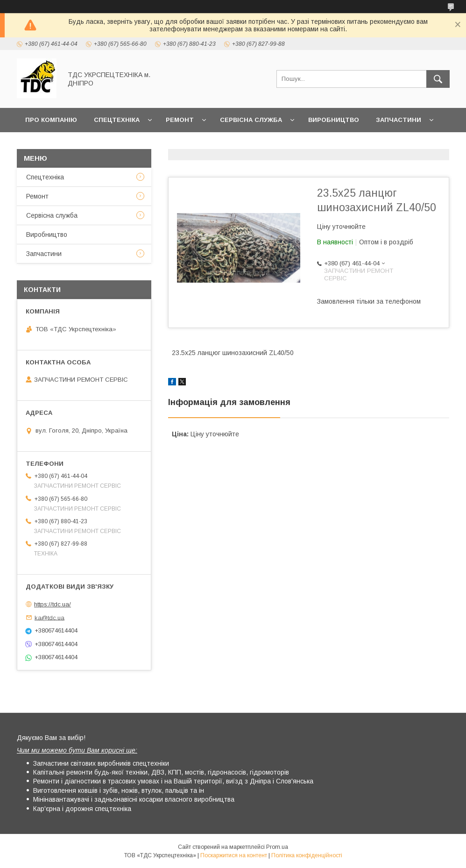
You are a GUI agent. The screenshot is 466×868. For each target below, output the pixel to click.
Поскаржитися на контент (234, 855)
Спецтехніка (117, 120)
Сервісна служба (251, 120)
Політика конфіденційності (307, 855)
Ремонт (180, 120)
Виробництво (334, 120)
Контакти (88, 144)
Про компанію (51, 120)
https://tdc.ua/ (53, 604)
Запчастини (399, 120)
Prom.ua (277, 847)
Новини (39, 144)
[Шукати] (438, 79)
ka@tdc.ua (49, 617)
